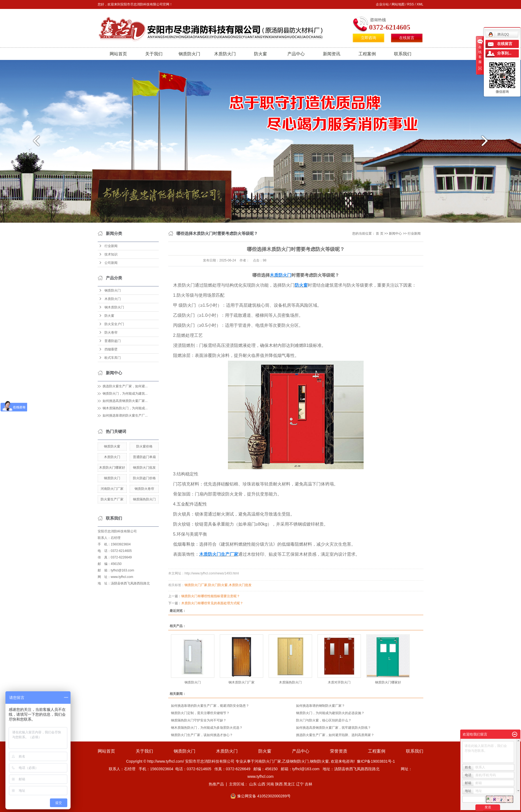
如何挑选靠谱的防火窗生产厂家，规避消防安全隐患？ (210, 706)
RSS (411, 4)
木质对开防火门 (339, 682)
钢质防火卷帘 (144, 489)
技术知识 (111, 254)
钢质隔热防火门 (144, 499)
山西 (262, 784)
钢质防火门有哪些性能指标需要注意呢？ (211, 596)
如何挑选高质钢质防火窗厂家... (125, 401)
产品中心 (296, 54)
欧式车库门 (113, 358)
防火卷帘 (111, 333)
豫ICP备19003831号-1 (376, 761)
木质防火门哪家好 (112, 468)
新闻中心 (395, 234)
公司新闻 (111, 263)
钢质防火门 (189, 54)
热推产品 (216, 784)
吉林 (309, 784)
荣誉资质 (339, 751)
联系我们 (403, 54)
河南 (270, 784)
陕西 (279, 784)
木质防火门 (225, 54)
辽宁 (300, 784)
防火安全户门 (114, 324)
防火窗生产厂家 (112, 499)
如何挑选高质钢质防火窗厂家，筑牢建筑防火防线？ (333, 728)
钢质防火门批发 (144, 468)
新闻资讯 (332, 54)
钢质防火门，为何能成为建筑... (125, 394)
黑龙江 (289, 784)
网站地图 (398, 4)
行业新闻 (111, 246)
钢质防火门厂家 (196, 585)
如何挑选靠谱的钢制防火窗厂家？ (320, 706)
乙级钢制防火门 (296, 761)
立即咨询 (368, 38)
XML (420, 4)
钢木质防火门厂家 (242, 682)
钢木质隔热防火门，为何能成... (125, 408)
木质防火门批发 (240, 585)
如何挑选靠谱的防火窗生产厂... (125, 415)
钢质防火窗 (112, 446)
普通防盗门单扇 (144, 457)
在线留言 (407, 38)
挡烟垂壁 (111, 349)
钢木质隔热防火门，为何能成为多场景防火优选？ (207, 728)
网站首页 (118, 54)
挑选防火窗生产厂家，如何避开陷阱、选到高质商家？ (335, 735)
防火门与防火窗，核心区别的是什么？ (324, 720)
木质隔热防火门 (290, 682)
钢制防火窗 (319, 761)
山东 (253, 784)
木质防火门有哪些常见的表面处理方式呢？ (212, 603)
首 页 (379, 234)
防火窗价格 (144, 446)
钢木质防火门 (114, 307)
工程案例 (367, 54)
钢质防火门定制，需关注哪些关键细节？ (200, 713)
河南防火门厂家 (112, 489)
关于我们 (154, 54)
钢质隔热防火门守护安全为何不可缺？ (199, 720)
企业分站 (382, 4)
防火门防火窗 (218, 585)
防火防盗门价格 (144, 478)
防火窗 (260, 54)
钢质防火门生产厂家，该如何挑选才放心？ (202, 735)
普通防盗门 (113, 341)
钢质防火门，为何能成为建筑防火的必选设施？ (330, 713)
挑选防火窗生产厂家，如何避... (125, 386)
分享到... (504, 53)
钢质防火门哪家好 (388, 682)
